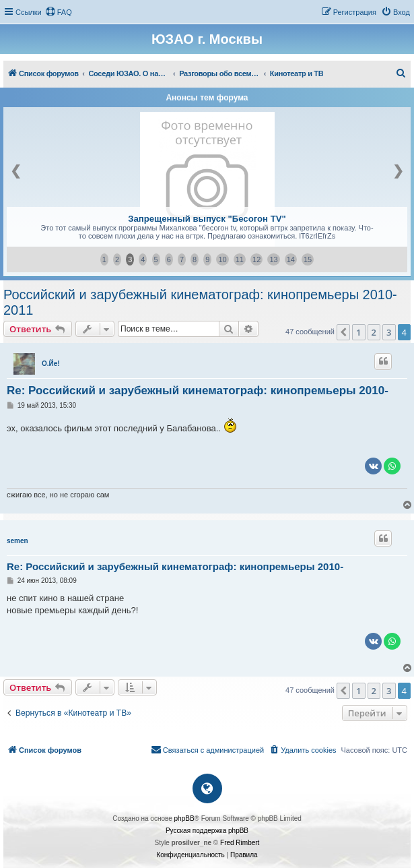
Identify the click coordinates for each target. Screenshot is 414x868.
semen (18, 541)
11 (240, 259)
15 (308, 259)
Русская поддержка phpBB (207, 831)
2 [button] (374, 332)
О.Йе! (51, 364)
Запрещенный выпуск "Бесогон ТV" (207, 219)
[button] (343, 332)
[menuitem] (59, 12)
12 (256, 259)
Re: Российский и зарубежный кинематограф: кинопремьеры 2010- (198, 391)
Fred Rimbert (240, 843)
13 (273, 259)
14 (291, 259)
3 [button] (389, 332)
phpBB (184, 818)
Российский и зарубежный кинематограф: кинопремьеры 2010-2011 (200, 302)
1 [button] (358, 332)
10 (222, 259)
